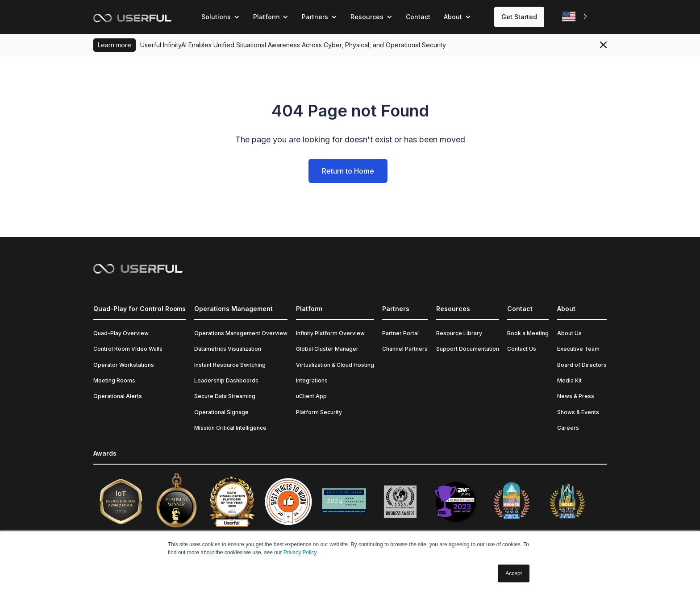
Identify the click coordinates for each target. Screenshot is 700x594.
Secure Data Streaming (225, 396)
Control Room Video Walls (128, 349)
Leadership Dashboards (226, 380)
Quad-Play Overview (121, 333)
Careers (568, 428)
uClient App (311, 396)
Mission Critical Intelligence (230, 428)
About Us (569, 333)
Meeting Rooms (114, 380)
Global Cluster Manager (327, 349)
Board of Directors (582, 365)
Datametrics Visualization (228, 349)
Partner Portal (400, 333)
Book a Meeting (528, 333)
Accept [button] (514, 573)
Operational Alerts (118, 396)
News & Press (576, 396)
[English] (575, 17)
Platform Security (319, 412)
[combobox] (575, 17)
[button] (221, 17)
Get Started (519, 17)
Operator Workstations (124, 365)
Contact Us (522, 349)
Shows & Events (578, 412)
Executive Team (578, 349)
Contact (418, 17)
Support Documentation (468, 349)
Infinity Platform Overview (330, 333)
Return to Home (348, 171)
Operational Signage (221, 412)
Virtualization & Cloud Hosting (335, 365)
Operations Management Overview (241, 333)
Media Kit (569, 380)
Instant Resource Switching (230, 365)
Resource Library (459, 333)
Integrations (312, 380)
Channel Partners (405, 349)
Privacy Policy (300, 552)
